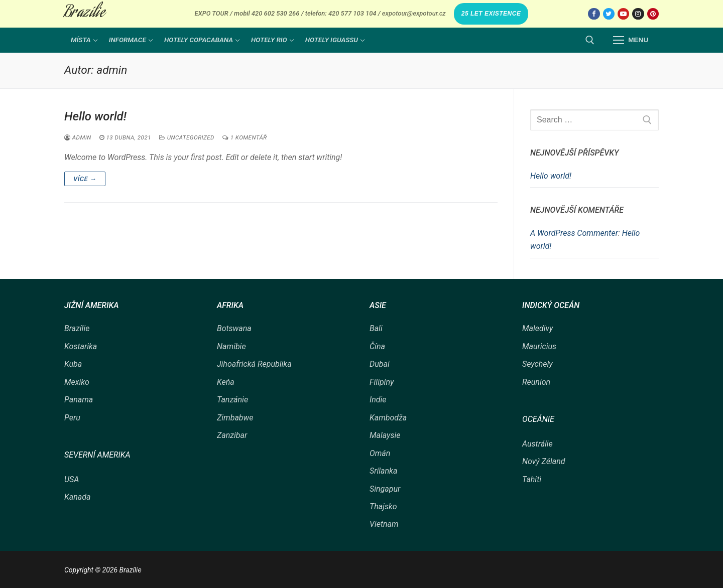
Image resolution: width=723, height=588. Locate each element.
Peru (72, 418)
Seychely (537, 364)
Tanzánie (232, 400)
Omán (380, 453)
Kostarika (81, 346)
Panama (79, 400)
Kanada (77, 497)
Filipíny (382, 382)
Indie (378, 400)
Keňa (226, 382)
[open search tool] (590, 40)
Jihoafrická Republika (254, 364)
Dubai (380, 364)
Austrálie (537, 444)
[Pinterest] (653, 14)
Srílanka (383, 471)
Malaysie (385, 435)
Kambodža (388, 418)
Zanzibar (232, 435)
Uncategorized (187, 137)
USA (72, 479)
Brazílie (85, 14)
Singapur (385, 489)
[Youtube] (623, 14)
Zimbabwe (235, 418)
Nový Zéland (544, 461)
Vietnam (384, 524)
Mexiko (77, 382)
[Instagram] (638, 14)
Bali (376, 328)
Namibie (231, 346)
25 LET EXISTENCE (491, 14)
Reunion (536, 382)
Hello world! (95, 116)
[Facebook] (594, 14)
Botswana (234, 328)
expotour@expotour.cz (414, 13)
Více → (85, 179)
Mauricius (539, 346)
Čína (377, 346)
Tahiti (532, 479)
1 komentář (245, 137)
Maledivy (537, 328)
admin (78, 137)
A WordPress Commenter (574, 233)
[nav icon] (631, 40)
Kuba (73, 364)
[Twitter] (609, 14)
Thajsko (383, 506)
